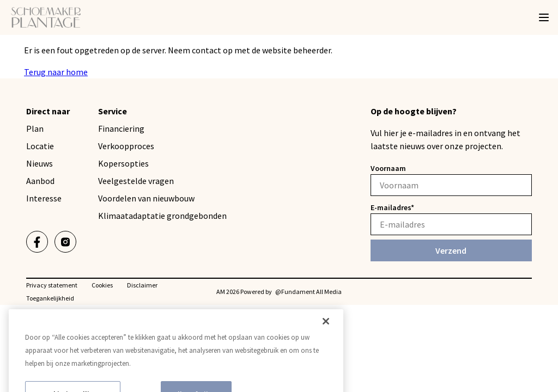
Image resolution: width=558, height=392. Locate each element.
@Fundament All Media (308, 292)
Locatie (40, 146)
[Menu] (544, 17)
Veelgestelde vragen (136, 181)
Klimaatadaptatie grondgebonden (162, 216)
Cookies (102, 285)
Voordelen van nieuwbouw (146, 198)
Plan (35, 128)
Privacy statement (52, 285)
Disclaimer (142, 285)
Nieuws (40, 163)
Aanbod (40, 181)
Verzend (451, 250)
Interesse (44, 198)
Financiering (121, 128)
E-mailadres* (392, 207)
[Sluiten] (326, 334)
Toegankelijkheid (50, 298)
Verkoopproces (126, 146)
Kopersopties (123, 163)
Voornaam (388, 168)
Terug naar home (56, 72)
